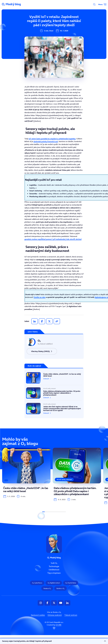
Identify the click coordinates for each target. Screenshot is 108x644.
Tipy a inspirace (54, 573)
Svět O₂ (54, 563)
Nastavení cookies (38, 615)
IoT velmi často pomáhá (52, 139)
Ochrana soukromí (55, 615)
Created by (54, 627)
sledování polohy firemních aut (46, 141)
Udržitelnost (54, 570)
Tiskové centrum (71, 615)
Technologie (54, 566)
